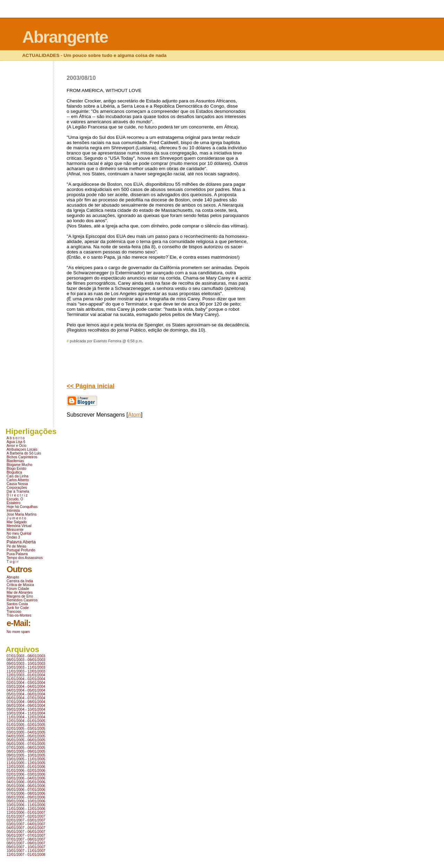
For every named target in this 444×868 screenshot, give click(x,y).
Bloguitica (14, 472)
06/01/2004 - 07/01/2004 (26, 698)
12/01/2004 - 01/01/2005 (26, 721)
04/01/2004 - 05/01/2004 (26, 690)
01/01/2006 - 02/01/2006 (26, 771)
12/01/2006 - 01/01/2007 (26, 813)
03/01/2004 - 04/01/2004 (26, 687)
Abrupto (13, 577)
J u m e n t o (16, 518)
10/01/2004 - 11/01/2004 (26, 713)
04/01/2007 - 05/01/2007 (26, 828)
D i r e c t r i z (17, 495)
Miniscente (15, 530)
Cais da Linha (18, 476)
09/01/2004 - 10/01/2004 (26, 710)
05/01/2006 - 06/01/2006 (26, 786)
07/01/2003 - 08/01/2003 (26, 656)
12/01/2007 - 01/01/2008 (26, 855)
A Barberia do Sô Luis (24, 453)
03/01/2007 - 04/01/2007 (26, 824)
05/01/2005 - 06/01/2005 (26, 740)
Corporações (17, 488)
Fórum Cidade (18, 589)
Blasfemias (15, 461)
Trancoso (14, 612)
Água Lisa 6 (16, 442)
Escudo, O (15, 499)
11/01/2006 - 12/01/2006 (26, 809)
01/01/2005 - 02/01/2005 (26, 725)
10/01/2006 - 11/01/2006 (26, 805)
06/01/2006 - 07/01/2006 (26, 790)
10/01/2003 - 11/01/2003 (26, 667)
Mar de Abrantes (20, 592)
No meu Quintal (19, 533)
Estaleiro (14, 503)
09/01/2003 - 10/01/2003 (26, 664)
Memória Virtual (19, 526)
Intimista (13, 511)
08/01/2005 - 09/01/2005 (26, 752)
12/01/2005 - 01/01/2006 (26, 767)
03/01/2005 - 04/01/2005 (26, 732)
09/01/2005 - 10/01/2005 (26, 755)
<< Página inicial (91, 386)
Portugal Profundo (21, 550)
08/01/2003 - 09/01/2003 (26, 660)
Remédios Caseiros (22, 600)
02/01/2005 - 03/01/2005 (26, 729)
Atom (134, 415)
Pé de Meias (16, 546)
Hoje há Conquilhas (22, 507)
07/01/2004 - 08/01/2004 (26, 702)
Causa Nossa (17, 484)
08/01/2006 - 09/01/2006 (26, 797)
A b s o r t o (16, 438)
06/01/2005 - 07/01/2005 (26, 744)
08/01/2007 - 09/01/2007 (26, 843)
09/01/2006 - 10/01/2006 (26, 801)
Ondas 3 (13, 537)
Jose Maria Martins (22, 514)
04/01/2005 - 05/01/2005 (26, 736)
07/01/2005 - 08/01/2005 (26, 748)
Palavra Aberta (21, 542)
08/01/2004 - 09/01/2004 (26, 706)
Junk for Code (18, 608)
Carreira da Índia (20, 581)
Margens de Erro (20, 596)
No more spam (18, 632)
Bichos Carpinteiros (22, 457)
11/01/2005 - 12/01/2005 (26, 763)
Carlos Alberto (18, 480)
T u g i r (13, 562)
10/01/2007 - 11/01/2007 (26, 851)
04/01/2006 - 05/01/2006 (26, 782)
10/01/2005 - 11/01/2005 (26, 759)
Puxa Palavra (17, 554)
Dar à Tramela (18, 491)
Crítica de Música (20, 585)
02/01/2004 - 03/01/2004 (26, 683)
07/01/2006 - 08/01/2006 (26, 794)
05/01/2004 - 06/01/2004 (26, 694)
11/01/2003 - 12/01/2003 (26, 671)
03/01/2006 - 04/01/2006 (26, 778)
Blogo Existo (16, 469)
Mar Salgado (17, 522)
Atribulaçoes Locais (22, 449)
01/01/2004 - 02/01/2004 (26, 679)
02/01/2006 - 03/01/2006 (26, 774)
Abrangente (65, 37)
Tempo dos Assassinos (25, 558)
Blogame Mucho (19, 465)
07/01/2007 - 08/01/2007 (26, 839)
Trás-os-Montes (19, 615)
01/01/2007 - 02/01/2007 (26, 816)
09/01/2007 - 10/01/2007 (26, 847)
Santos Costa (17, 604)
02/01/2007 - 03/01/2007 (26, 820)
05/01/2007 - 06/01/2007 (26, 832)
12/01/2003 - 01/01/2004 (26, 675)
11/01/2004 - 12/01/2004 (26, 717)
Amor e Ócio (16, 446)
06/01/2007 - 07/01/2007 (26, 836)
